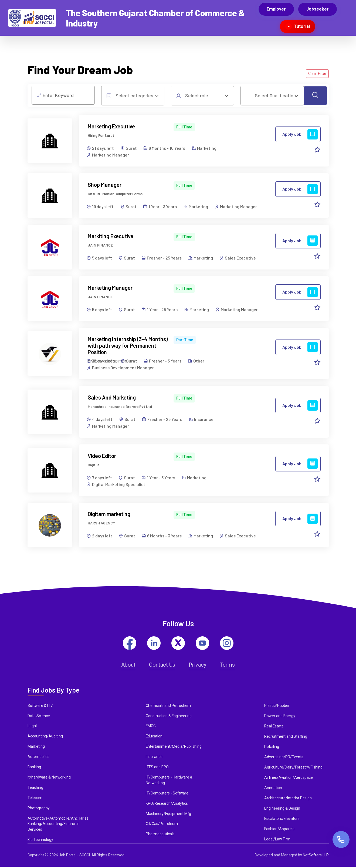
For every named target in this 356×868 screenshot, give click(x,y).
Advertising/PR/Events (284, 758)
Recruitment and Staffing (286, 737)
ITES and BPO (157, 768)
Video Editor (102, 456)
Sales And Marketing (112, 398)
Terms (227, 666)
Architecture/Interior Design (288, 799)
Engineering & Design (282, 809)
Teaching (35, 789)
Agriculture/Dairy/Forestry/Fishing (293, 768)
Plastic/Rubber (277, 706)
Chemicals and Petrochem (168, 706)
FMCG (151, 727)
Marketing (36, 747)
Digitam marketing (109, 515)
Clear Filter (317, 74)
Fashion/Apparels (279, 830)
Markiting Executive (111, 236)
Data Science (39, 717)
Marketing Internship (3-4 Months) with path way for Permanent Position (128, 346)
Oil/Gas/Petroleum (162, 825)
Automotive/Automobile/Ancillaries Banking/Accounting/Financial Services (58, 825)
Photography (39, 809)
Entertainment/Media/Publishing (174, 747)
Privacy (197, 666)
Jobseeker (318, 9)
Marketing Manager (110, 288)
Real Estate (274, 727)
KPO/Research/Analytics (167, 804)
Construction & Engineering (169, 717)
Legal (32, 727)
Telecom (35, 799)
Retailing (272, 747)
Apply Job (300, 134)
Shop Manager (105, 185)
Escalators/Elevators (282, 819)
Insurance (154, 758)
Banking (34, 768)
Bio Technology (40, 841)
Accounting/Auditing (45, 737)
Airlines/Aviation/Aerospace (289, 778)
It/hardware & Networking (49, 778)
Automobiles (38, 758)
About (128, 666)
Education (154, 737)
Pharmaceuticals (160, 835)
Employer (276, 9)
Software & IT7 (40, 706)
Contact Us (162, 666)
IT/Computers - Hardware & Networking (169, 781)
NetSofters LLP (316, 856)
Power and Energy (280, 717)
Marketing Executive (112, 126)
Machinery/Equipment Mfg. (169, 815)
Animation (273, 789)
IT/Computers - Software (167, 794)
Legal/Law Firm (277, 840)
